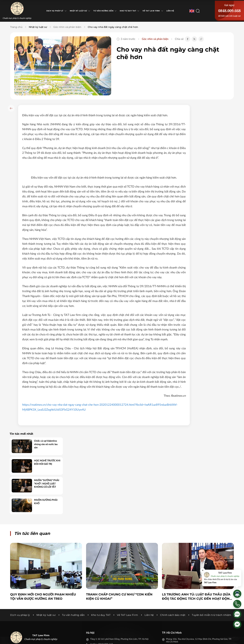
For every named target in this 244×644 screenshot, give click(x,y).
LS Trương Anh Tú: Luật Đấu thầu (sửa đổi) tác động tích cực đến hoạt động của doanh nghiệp (197, 537)
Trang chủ (16, 27)
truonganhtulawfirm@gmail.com (105, 590)
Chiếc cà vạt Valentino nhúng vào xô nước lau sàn (217, 117)
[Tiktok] (204, 639)
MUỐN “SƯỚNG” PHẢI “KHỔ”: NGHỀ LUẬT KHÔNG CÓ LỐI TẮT (218, 156)
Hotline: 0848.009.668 (101, 585)
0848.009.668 (229, 11)
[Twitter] (198, 639)
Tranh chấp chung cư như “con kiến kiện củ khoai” (119, 537)
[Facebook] (192, 639)
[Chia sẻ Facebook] (188, 39)
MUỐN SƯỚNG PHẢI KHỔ (217, 174)
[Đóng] (203, 570)
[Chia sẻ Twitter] (194, 39)
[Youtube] (210, 639)
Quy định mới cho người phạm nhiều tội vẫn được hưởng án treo (43, 537)
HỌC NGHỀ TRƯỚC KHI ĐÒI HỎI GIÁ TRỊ (219, 135)
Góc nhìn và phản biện (67, 27)
